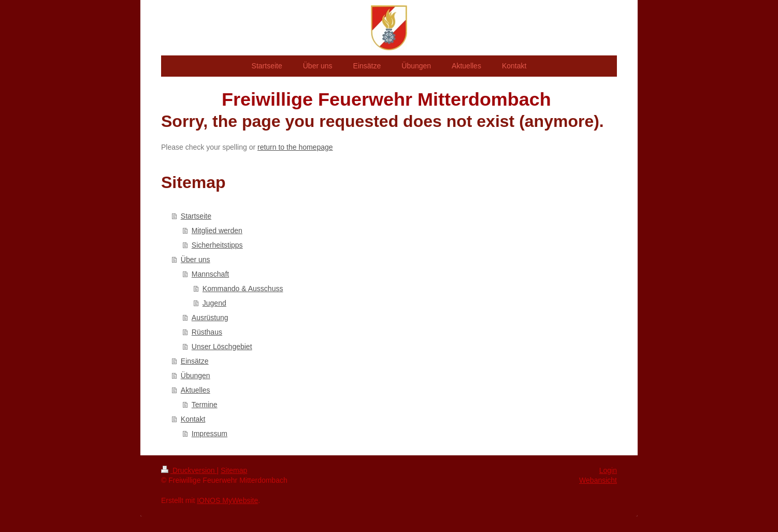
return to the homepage (295, 147)
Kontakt (193, 419)
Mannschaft (210, 274)
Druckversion (189, 470)
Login (608, 470)
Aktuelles (196, 390)
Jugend (214, 303)
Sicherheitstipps (217, 245)
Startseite (196, 216)
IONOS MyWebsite (227, 500)
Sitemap (234, 470)
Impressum (210, 434)
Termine (205, 405)
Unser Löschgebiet (222, 347)
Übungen (196, 376)
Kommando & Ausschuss (243, 289)
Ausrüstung (210, 318)
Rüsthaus (207, 332)
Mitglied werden (217, 231)
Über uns (196, 260)
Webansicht (598, 480)
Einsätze (195, 361)
